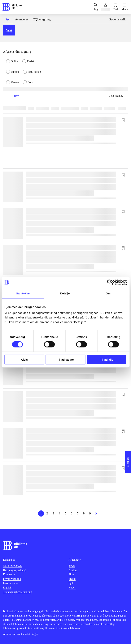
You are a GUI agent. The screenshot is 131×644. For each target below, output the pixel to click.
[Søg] (96, 7)
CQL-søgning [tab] (42, 19)
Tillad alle (107, 360)
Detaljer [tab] (66, 293)
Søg (9, 30)
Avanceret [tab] (22, 19)
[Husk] (116, 7)
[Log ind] (105, 7)
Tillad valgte (65, 360)
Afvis (24, 360)
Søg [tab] (8, 19)
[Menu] (125, 7)
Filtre (13, 96)
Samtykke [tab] (23, 293)
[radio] (14, 61)
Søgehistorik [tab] (117, 19)
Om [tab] (108, 293)
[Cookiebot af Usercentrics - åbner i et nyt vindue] (110, 282)
